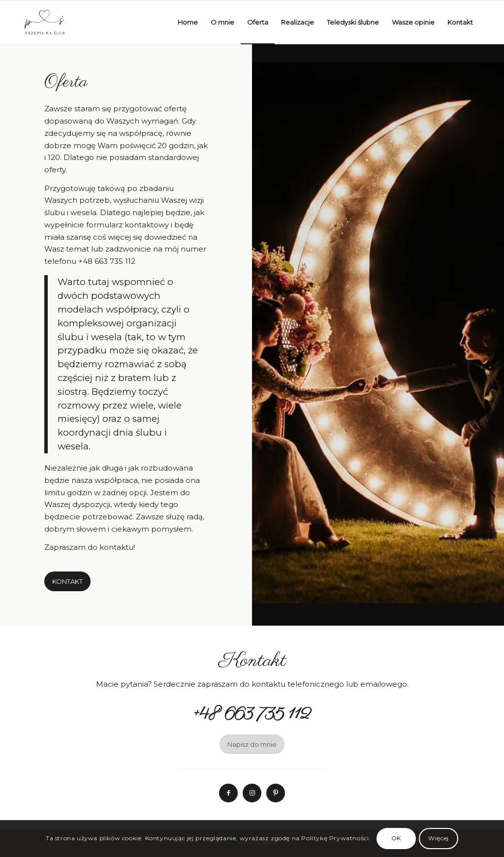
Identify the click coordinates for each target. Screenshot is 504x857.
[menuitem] (188, 22)
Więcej (439, 838)
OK (396, 838)
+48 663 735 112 (107, 261)
